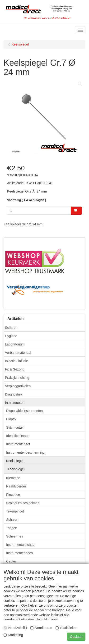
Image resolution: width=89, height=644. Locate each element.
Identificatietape (18, 436)
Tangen (12, 528)
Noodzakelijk (15, 628)
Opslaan (76, 637)
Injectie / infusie (16, 361)
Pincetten (13, 495)
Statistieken (66, 628)
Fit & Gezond (15, 369)
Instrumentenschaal (21, 545)
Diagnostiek (14, 394)
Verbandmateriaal (18, 353)
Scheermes (15, 536)
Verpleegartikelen (18, 386)
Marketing (13, 635)
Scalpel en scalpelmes (23, 503)
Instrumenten (15, 403)
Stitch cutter (15, 427)
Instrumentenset (18, 444)
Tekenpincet (15, 511)
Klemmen (13, 478)
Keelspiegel (15, 461)
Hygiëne (11, 336)
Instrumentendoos (19, 553)
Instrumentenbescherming (25, 452)
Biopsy (11, 419)
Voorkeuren (41, 628)
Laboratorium (15, 344)
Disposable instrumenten (24, 411)
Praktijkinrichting (17, 378)
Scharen (11, 328)
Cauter (11, 561)
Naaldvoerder (16, 486)
